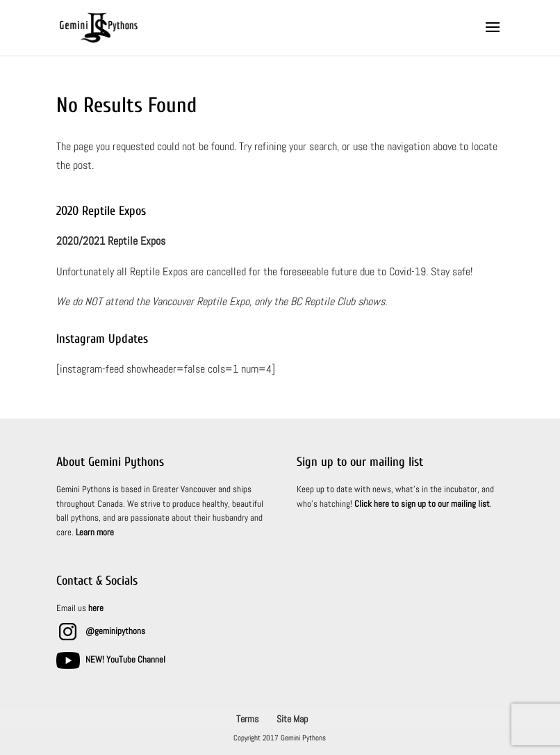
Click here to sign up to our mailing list (422, 504)
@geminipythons (115, 631)
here (96, 608)
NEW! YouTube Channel (125, 659)
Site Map (292, 719)
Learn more (95, 532)
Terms (247, 719)
